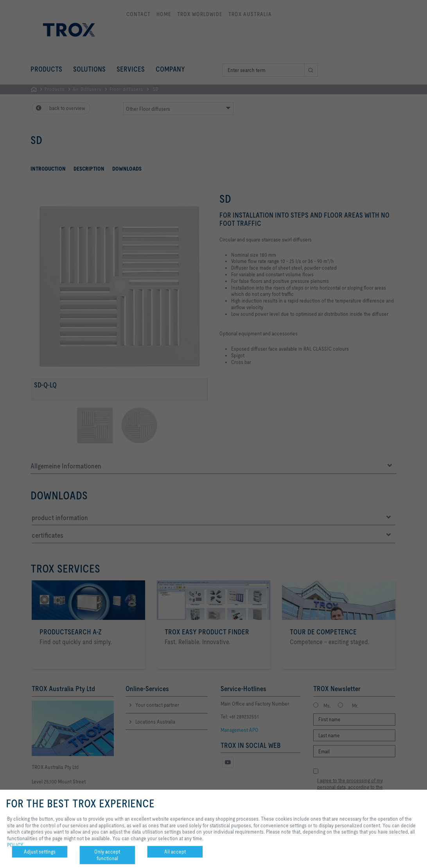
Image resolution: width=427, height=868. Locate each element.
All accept (175, 852)
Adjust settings (40, 852)
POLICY (15, 845)
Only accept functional (107, 855)
